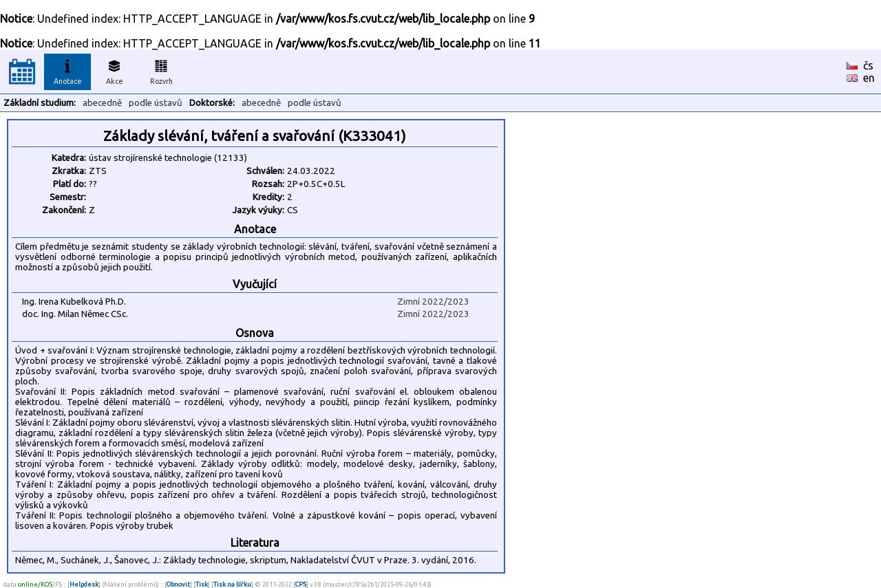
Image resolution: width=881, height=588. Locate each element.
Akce (114, 70)
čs (868, 65)
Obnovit (178, 584)
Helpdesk (84, 584)
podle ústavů (156, 103)
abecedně (102, 103)
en (869, 78)
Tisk (202, 584)
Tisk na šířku (232, 584)
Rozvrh (161, 70)
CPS (301, 584)
